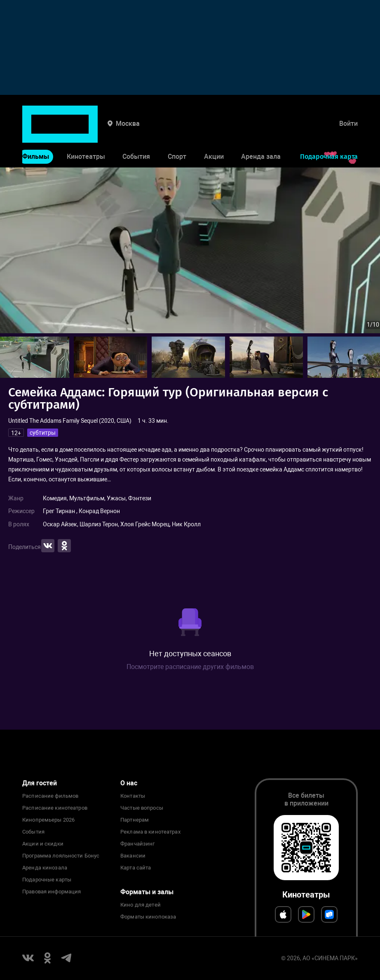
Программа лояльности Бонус (61, 856)
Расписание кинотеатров (55, 808)
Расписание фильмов (50, 796)
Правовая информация (52, 892)
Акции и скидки (43, 844)
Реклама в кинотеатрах (150, 832)
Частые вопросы (142, 808)
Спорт (177, 131)
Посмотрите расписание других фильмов (190, 667)
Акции (214, 131)
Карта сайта (136, 868)
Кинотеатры (86, 131)
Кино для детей (141, 905)
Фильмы (36, 131)
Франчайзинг (137, 844)
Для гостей (40, 783)
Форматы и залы (147, 892)
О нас (129, 783)
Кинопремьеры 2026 (48, 820)
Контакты (133, 796)
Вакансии (133, 856)
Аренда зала (261, 131)
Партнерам (135, 820)
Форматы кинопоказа (148, 917)
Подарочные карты (47, 880)
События (136, 131)
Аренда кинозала (45, 868)
